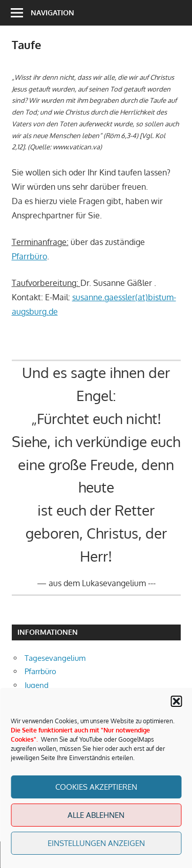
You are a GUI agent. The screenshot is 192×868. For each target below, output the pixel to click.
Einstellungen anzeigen (96, 843)
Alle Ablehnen (96, 815)
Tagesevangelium (55, 658)
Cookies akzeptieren (96, 787)
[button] (176, 701)
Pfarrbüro (29, 256)
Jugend (37, 685)
